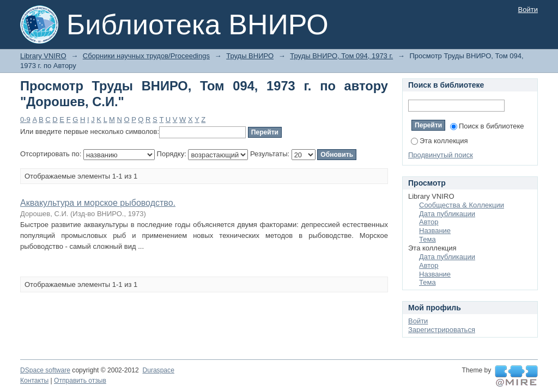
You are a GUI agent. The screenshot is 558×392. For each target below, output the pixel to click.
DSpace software (45, 370)
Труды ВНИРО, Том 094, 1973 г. (341, 56)
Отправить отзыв (80, 381)
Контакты (34, 381)
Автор (429, 222)
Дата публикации (447, 214)
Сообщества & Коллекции (462, 205)
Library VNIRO (43, 56)
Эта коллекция (439, 141)
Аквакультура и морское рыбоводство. (98, 203)
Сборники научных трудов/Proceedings (146, 56)
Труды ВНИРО (250, 56)
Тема (427, 239)
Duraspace (158, 370)
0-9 (25, 120)
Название (435, 231)
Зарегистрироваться (442, 330)
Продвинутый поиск (441, 155)
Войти (528, 10)
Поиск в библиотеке (487, 126)
